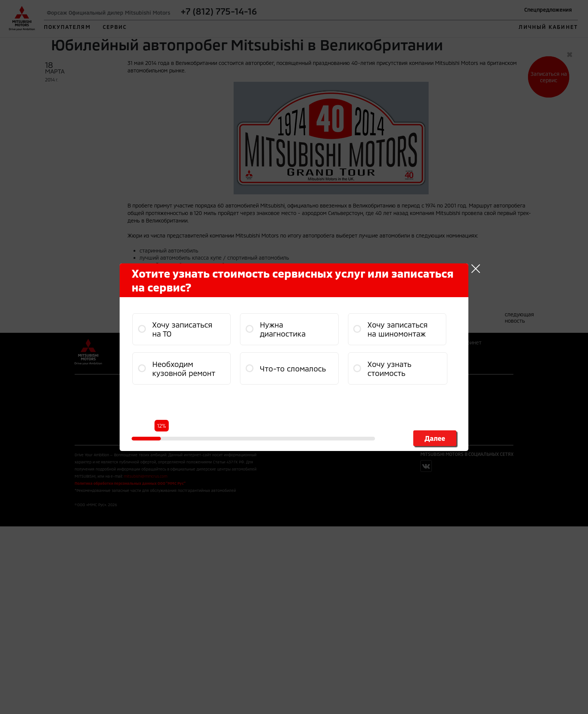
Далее (435, 438)
